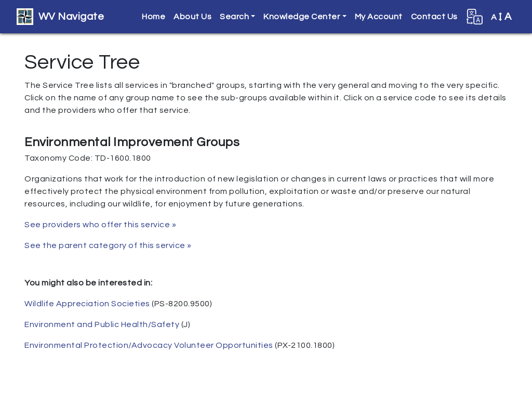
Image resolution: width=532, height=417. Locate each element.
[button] (474, 17)
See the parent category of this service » (108, 245)
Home (154, 17)
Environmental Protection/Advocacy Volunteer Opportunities (149, 345)
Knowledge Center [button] (302, 17)
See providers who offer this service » (100, 225)
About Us (192, 17)
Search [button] (234, 17)
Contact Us (434, 17)
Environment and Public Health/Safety (102, 324)
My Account (379, 17)
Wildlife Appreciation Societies (87, 304)
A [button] (501, 17)
